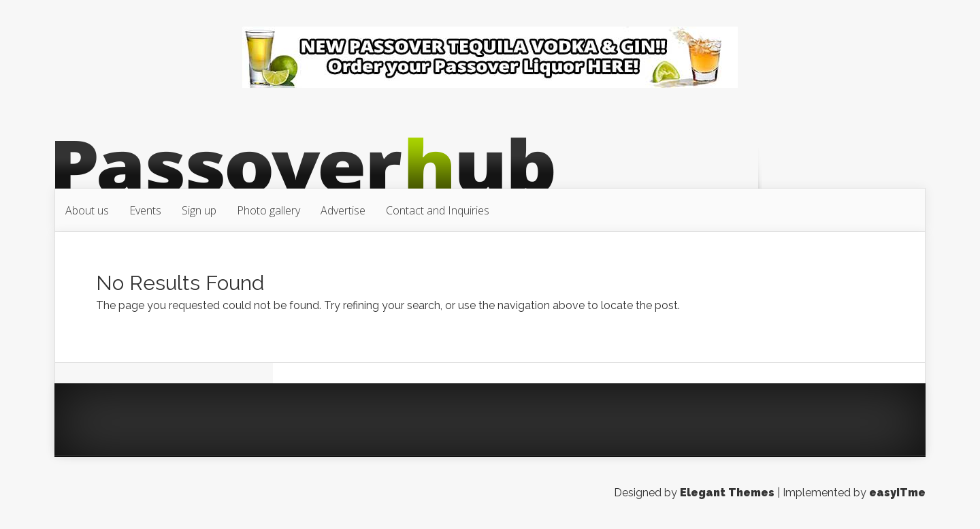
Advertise (343, 210)
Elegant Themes (727, 493)
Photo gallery (268, 210)
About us (87, 210)
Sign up (199, 210)
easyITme (897, 493)
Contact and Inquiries (438, 210)
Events (145, 210)
